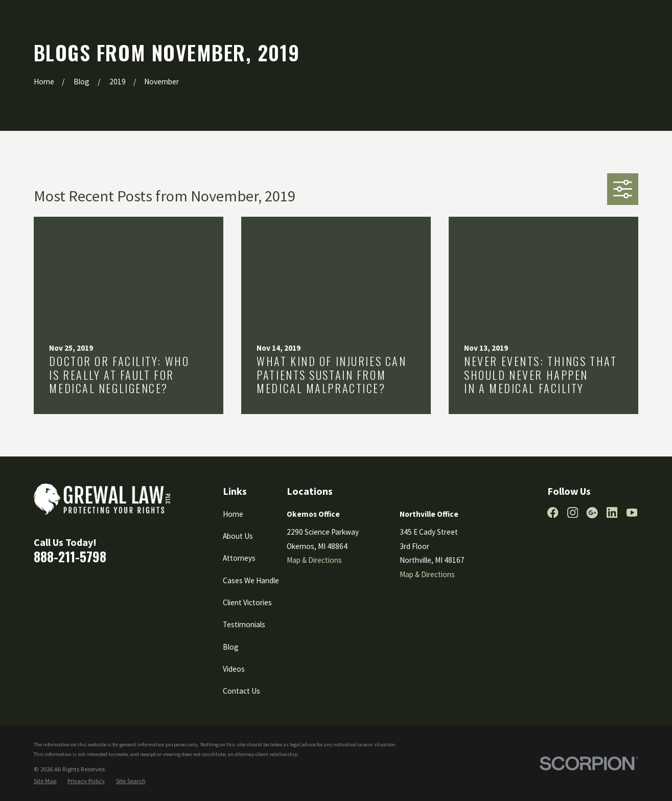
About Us (238, 536)
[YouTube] (632, 512)
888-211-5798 (70, 556)
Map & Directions (314, 560)
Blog (231, 647)
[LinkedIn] (612, 512)
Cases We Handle (251, 580)
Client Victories (247, 602)
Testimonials (244, 624)
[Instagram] (573, 512)
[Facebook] (553, 512)
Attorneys (239, 558)
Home (233, 514)
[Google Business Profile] (592, 512)
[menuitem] (45, 781)
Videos (234, 669)
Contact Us (241, 691)
